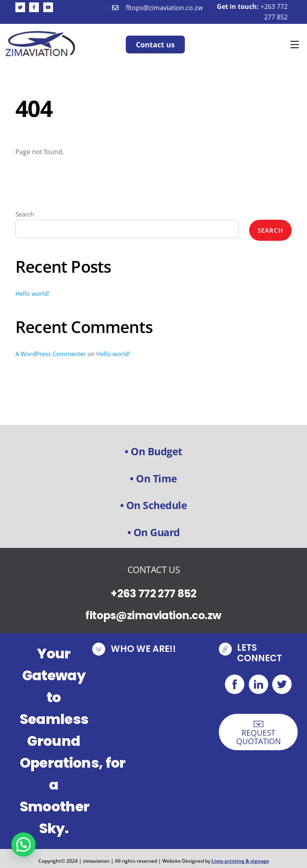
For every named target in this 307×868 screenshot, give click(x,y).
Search (25, 214)
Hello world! (32, 293)
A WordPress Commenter (51, 354)
